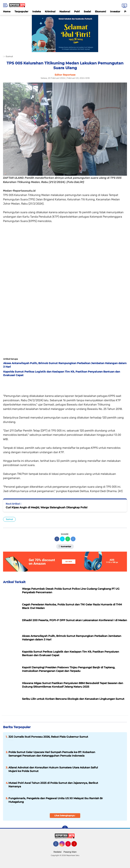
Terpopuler (21, 11)
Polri (77, 11)
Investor (115, 11)
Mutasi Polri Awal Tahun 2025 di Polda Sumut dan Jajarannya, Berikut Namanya (53, 785)
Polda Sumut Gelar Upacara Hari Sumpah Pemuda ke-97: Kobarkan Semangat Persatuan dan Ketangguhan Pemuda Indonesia (52, 754)
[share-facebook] (57, 539)
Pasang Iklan (70, 852)
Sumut (9, 519)
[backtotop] (65, 829)
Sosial (87, 11)
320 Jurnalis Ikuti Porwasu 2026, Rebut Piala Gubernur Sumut (48, 737)
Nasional (65, 11)
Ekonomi (100, 11)
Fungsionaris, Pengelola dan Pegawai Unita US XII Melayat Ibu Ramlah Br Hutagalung (56, 800)
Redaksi (57, 852)
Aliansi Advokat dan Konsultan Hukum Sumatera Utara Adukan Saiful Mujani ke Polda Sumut (53, 769)
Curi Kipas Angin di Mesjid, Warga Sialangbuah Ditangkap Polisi (47, 507)
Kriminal (50, 11)
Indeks (37, 11)
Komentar (65, 546)
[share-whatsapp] (68, 539)
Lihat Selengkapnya (65, 815)
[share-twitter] (62, 539)
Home (7, 11)
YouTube (77, 845)
